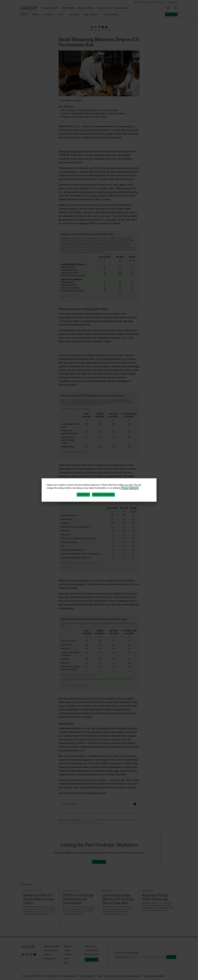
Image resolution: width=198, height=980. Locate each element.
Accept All (83, 495)
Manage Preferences (103, 495)
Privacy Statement (130, 488)
